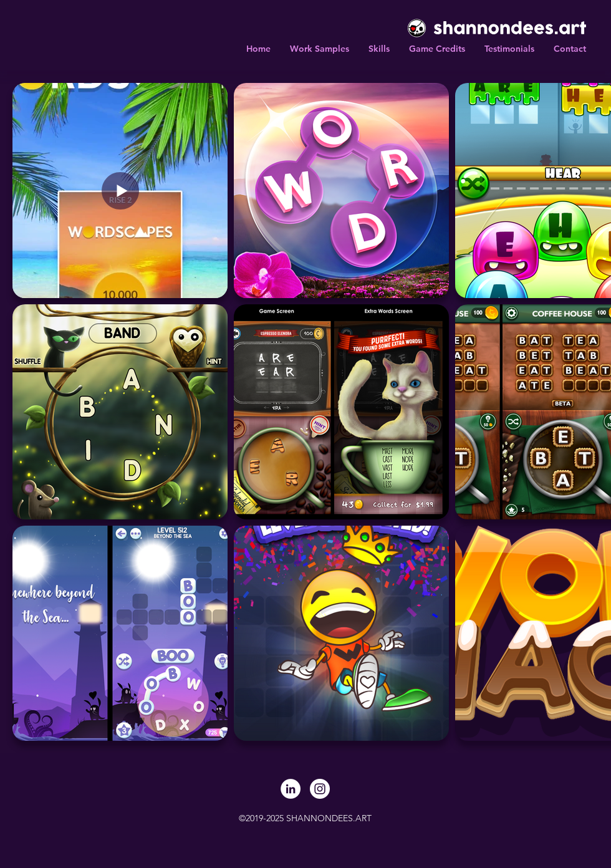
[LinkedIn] (291, 789)
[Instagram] (320, 789)
